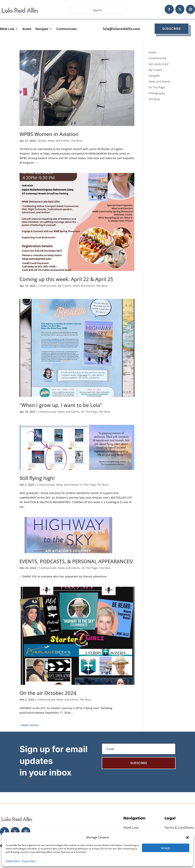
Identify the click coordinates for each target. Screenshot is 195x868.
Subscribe (172, 29)
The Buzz (77, 141)
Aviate (27, 29)
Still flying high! (37, 478)
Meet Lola (7, 29)
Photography (157, 93)
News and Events (59, 141)
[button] (187, 837)
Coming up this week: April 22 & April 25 (66, 279)
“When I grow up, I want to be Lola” (61, 405)
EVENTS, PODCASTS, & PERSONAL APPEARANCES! (76, 561)
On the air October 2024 (48, 693)
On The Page (89, 412)
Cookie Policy (13, 861)
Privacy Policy (29, 861)
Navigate (42, 29)
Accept (166, 848)
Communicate (66, 29)
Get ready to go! (159, 64)
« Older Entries (29, 725)
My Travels (64, 286)
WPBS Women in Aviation (49, 134)
